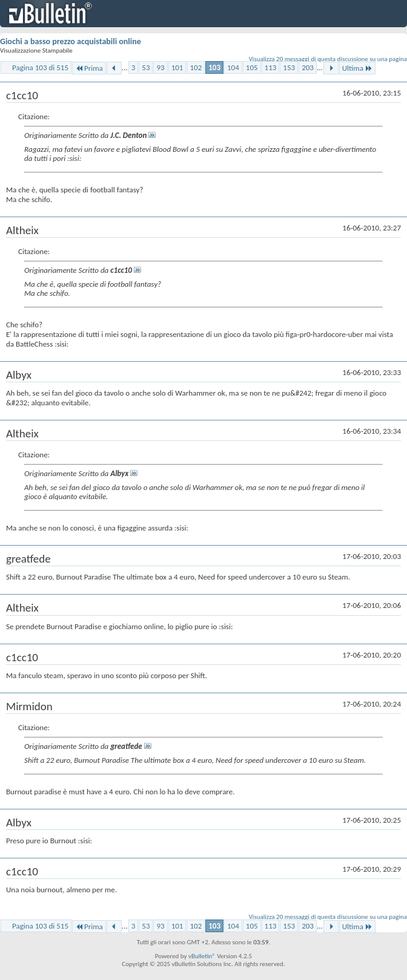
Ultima (357, 68)
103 (214, 67)
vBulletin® (202, 956)
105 (252, 67)
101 (177, 67)
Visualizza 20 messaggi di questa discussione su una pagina (328, 59)
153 (289, 67)
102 (196, 67)
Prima (89, 68)
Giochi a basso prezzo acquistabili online (71, 41)
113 (271, 67)
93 (160, 67)
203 (308, 67)
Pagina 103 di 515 (40, 67)
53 (146, 67)
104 (233, 67)
